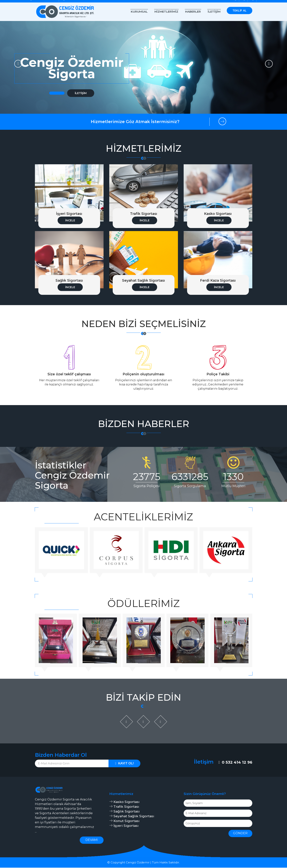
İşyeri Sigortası (124, 826)
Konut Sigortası (124, 821)
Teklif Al (240, 10)
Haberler (193, 12)
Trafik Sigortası (124, 807)
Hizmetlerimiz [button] (166, 12)
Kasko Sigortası (124, 802)
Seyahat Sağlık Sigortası (132, 816)
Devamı (92, 840)
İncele (70, 220)
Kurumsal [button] (139, 12)
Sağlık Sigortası (124, 812)
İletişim (214, 12)
